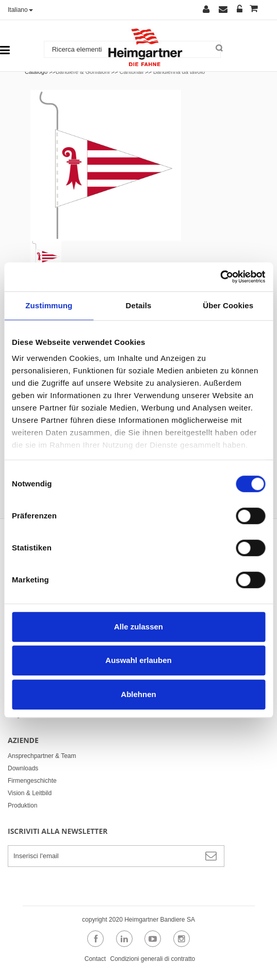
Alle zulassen (138, 627)
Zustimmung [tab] (49, 305)
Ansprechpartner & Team (42, 756)
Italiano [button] (20, 10)
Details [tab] (139, 305)
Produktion (22, 805)
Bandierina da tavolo (179, 72)
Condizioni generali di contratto (152, 959)
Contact (95, 959)
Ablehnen (138, 694)
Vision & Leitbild (30, 793)
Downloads (23, 768)
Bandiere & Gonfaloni (83, 72)
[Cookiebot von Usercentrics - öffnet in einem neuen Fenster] (220, 277)
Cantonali (131, 72)
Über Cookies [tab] (228, 305)
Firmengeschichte (32, 781)
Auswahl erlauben (138, 660)
